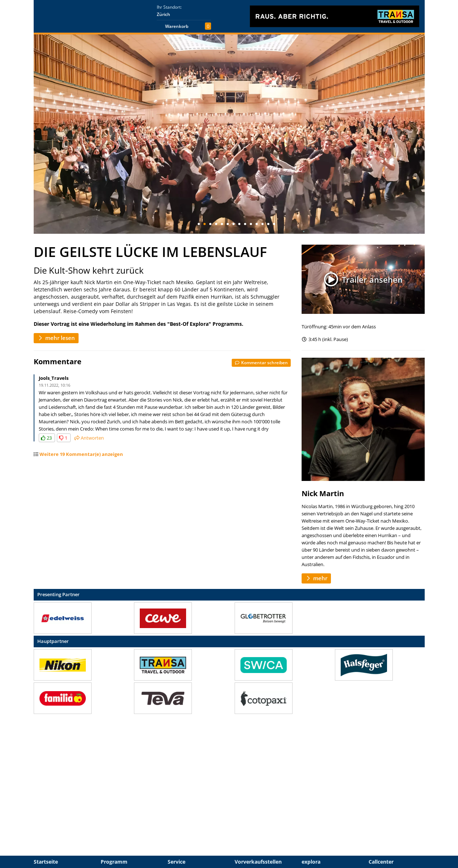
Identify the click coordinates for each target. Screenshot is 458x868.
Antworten (89, 438)
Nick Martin (323, 493)
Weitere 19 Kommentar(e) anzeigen (81, 454)
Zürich (163, 14)
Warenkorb (177, 26)
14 (274, 224)
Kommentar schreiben (261, 362)
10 (251, 224)
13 (268, 224)
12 (262, 224)
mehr (316, 578)
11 (257, 224)
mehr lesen (56, 338)
